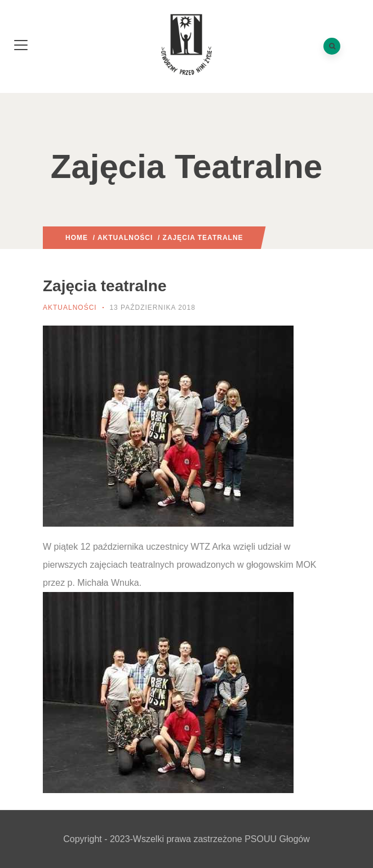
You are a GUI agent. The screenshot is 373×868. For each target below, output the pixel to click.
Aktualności (125, 238)
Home (77, 238)
